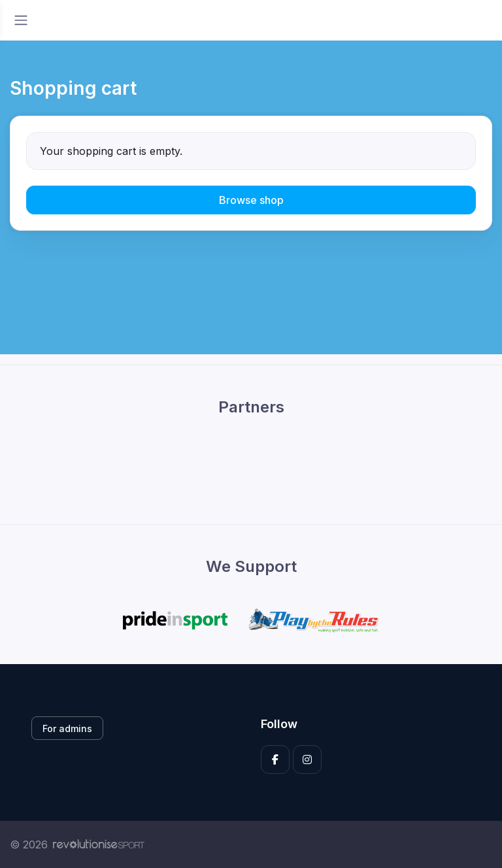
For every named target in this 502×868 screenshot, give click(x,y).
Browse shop (251, 200)
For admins (67, 728)
